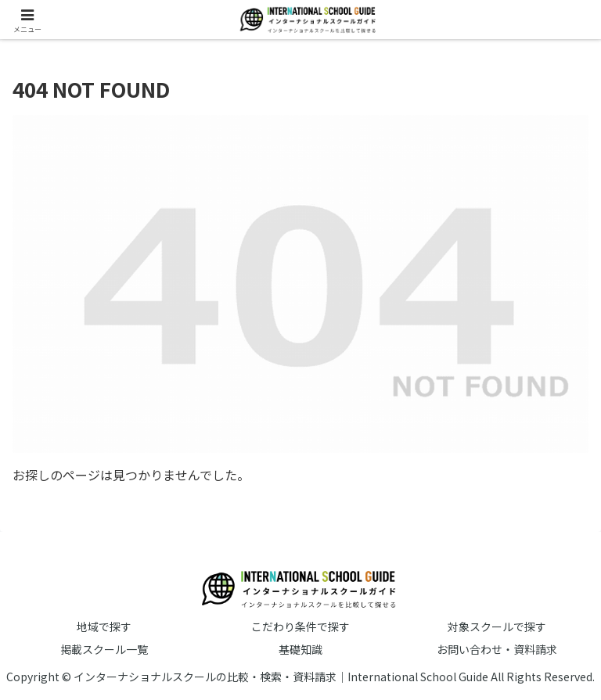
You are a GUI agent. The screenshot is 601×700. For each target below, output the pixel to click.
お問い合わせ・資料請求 (497, 649)
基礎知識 (300, 649)
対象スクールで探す (497, 626)
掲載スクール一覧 (104, 649)
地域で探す (104, 626)
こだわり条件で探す (300, 626)
